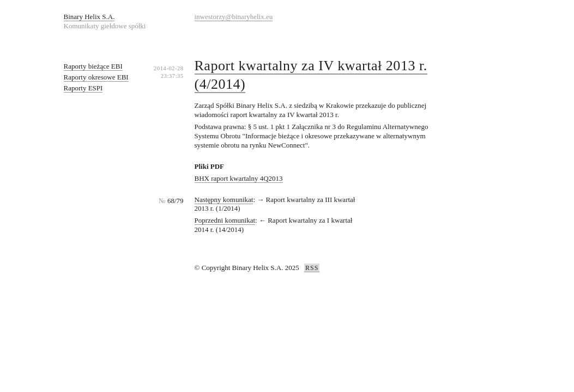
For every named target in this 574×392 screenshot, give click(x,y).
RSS (312, 268)
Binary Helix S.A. (89, 17)
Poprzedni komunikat (225, 220)
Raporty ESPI (83, 88)
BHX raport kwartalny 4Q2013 (239, 178)
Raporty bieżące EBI (93, 66)
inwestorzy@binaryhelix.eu (234, 17)
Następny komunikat (224, 200)
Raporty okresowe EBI (96, 77)
